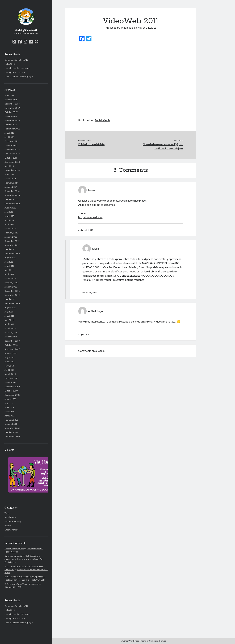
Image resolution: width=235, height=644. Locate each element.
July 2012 (9, 262)
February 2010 (11, 378)
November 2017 (12, 108)
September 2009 (12, 395)
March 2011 (10, 328)
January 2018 (11, 100)
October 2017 (11, 112)
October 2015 (11, 158)
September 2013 (12, 204)
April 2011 (9, 324)
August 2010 (10, 353)
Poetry (8, 526)
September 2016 (12, 129)
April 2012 (9, 274)
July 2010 (9, 357)
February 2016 (11, 141)
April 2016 (9, 137)
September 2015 (12, 162)
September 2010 (12, 349)
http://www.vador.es (90, 217)
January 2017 (11, 116)
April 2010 (9, 370)
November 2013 (12, 195)
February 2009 (11, 420)
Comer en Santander (14, 549)
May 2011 (9, 320)
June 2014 (9, 174)
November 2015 (12, 154)
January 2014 (11, 187)
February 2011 (11, 332)
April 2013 (9, 224)
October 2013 (11, 199)
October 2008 (11, 432)
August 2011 (10, 308)
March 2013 (10, 229)
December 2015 (12, 149)
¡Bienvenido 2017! (13, 587)
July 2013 (9, 212)
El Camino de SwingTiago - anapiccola (22, 584)
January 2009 (11, 424)
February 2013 (11, 233)
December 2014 (12, 170)
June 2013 (9, 216)
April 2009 (9, 416)
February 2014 (11, 183)
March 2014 (10, 179)
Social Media (10, 517)
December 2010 (12, 341)
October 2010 (11, 345)
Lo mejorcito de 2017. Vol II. (17, 68)
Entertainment (11, 530)
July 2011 (9, 312)
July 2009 (9, 403)
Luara (95, 248)
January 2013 (11, 237)
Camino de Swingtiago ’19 (16, 60)
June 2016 (9, 133)
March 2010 (10, 374)
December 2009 (12, 387)
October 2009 (11, 391)
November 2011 (12, 295)
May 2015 (9, 166)
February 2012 (11, 283)
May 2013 (9, 220)
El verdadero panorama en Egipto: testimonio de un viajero (163, 146)
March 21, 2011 (147, 27)
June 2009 (9, 407)
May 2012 (9, 270)
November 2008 (12, 428)
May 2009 (9, 412)
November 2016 (12, 120)
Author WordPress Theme (134, 641)
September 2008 (12, 436)
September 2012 (12, 253)
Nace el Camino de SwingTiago (19, 77)
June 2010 (9, 362)
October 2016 (11, 125)
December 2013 (12, 191)
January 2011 (11, 337)
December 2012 (12, 241)
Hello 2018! (10, 64)
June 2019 (9, 95)
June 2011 (9, 316)
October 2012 (11, 249)
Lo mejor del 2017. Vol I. (16, 72)
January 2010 (11, 382)
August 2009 (10, 399)
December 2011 (12, 291)
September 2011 (12, 303)
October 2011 (11, 299)
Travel (7, 513)
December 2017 (12, 104)
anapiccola (26, 29)
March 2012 (10, 278)
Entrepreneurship (13, 521)
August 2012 (10, 258)
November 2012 (12, 245)
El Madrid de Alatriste (91, 144)
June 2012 (9, 266)
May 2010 (9, 366)
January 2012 (11, 287)
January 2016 (11, 145)
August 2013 (10, 208)
